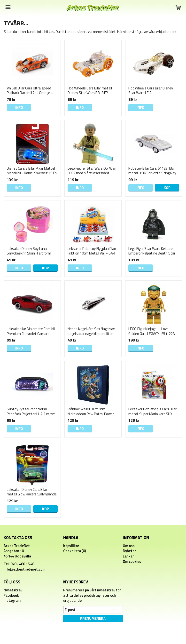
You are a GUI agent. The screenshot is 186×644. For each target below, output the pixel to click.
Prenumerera (93, 618)
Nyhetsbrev (13, 590)
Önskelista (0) (74, 551)
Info (19, 107)
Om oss (129, 546)
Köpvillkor (71, 546)
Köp (167, 188)
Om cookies (132, 561)
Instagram (12, 600)
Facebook (11, 595)
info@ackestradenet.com (24, 569)
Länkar (128, 556)
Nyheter (129, 551)
